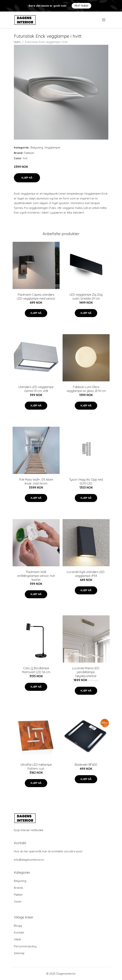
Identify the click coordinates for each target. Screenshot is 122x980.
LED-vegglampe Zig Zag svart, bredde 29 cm (86, 297)
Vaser (18, 901)
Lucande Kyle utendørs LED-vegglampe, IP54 (86, 574)
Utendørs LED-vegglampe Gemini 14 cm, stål (36, 389)
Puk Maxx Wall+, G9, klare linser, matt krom (36, 481)
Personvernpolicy (25, 946)
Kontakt (19, 933)
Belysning (37, 147)
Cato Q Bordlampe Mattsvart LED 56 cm (36, 670)
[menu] (104, 20)
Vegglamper (52, 147)
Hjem (17, 42)
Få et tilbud (81, 6)
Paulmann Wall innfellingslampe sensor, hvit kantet (36, 576)
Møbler (18, 895)
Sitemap (19, 953)
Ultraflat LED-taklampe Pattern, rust (36, 767)
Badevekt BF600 (86, 765)
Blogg (18, 926)
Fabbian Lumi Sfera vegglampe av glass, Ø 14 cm (86, 389)
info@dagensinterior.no (29, 860)
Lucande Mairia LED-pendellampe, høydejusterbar (86, 672)
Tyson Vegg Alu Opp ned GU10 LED (86, 481)
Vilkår (17, 939)
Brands (19, 888)
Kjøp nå (27, 178)
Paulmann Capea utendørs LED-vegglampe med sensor (36, 297)
